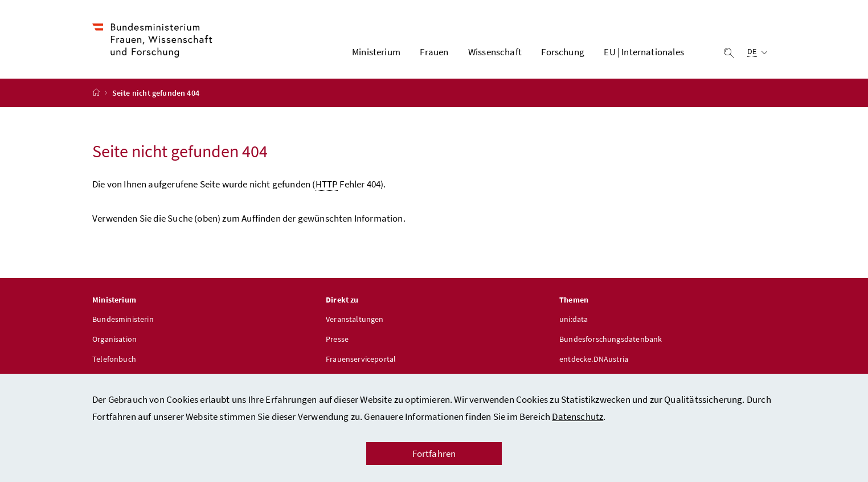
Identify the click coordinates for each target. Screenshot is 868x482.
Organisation (114, 339)
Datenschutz (578, 416)
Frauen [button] (434, 52)
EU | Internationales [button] (644, 52)
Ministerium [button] (376, 52)
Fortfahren (434, 454)
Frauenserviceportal (361, 359)
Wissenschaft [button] (495, 52)
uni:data (574, 319)
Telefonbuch (114, 359)
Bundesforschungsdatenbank (611, 339)
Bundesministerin (123, 319)
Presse (337, 339)
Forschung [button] (563, 52)
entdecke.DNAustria (594, 359)
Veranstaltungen (355, 319)
